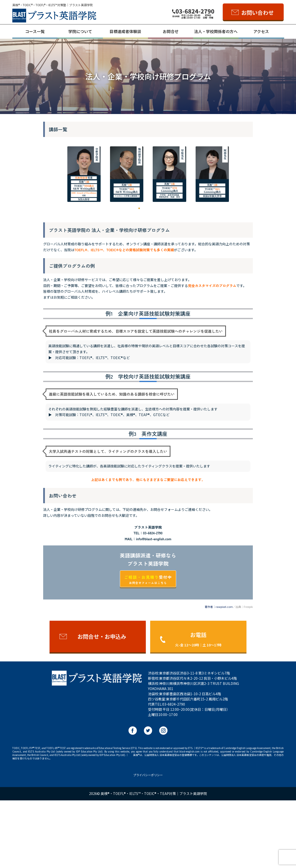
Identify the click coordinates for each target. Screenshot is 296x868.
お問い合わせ (258, 12)
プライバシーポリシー (148, 843)
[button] (62, 209)
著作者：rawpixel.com (219, 675)
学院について (80, 31)
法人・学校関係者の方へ (216, 31)
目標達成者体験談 (125, 31)
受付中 (148, 647)
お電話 (198, 707)
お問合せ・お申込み (102, 704)
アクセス (261, 31)
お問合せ (171, 31)
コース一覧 (35, 31)
